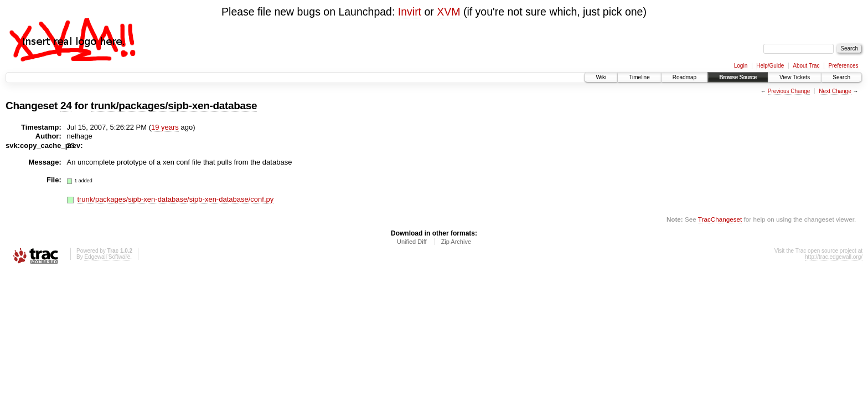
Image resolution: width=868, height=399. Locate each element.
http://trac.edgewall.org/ (834, 257)
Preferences (844, 66)
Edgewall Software (107, 257)
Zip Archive (456, 242)
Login (741, 66)
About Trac (806, 66)
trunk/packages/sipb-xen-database (174, 106)
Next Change (835, 91)
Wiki (601, 77)
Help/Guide (770, 66)
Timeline (639, 77)
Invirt (410, 12)
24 (66, 106)
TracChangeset (720, 219)
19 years (165, 127)
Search (841, 77)
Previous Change (789, 91)
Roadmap (684, 77)
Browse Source (738, 77)
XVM (448, 12)
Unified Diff (412, 242)
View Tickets (795, 77)
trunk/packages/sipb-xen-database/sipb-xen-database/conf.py (175, 199)
